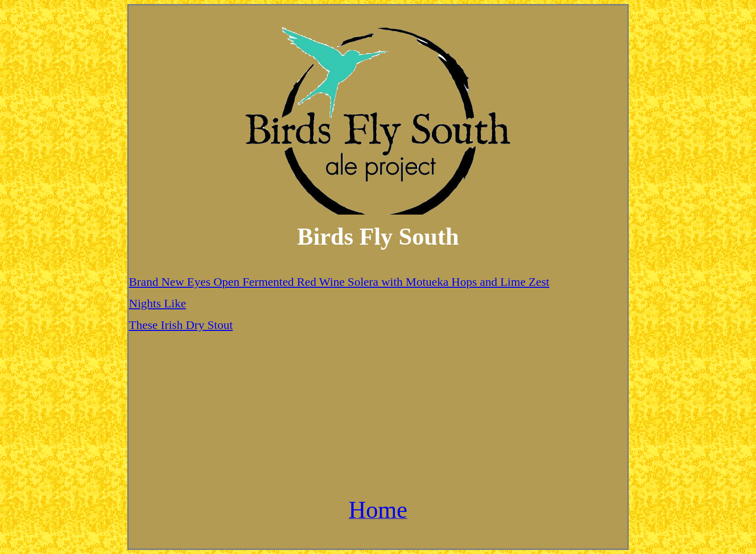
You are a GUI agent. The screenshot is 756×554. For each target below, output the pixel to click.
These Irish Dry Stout (181, 325)
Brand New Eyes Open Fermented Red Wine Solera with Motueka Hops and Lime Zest (339, 282)
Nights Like (157, 303)
